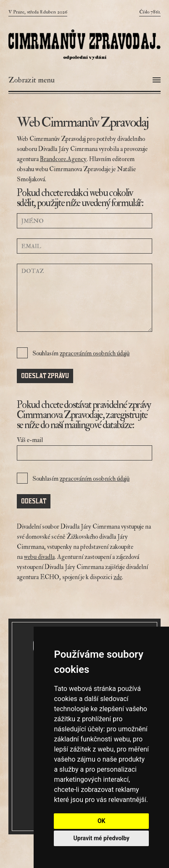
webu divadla (39, 557)
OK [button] (102, 821)
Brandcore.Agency (63, 159)
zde (118, 577)
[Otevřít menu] (84, 80)
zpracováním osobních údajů (95, 353)
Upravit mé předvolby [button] (102, 838)
